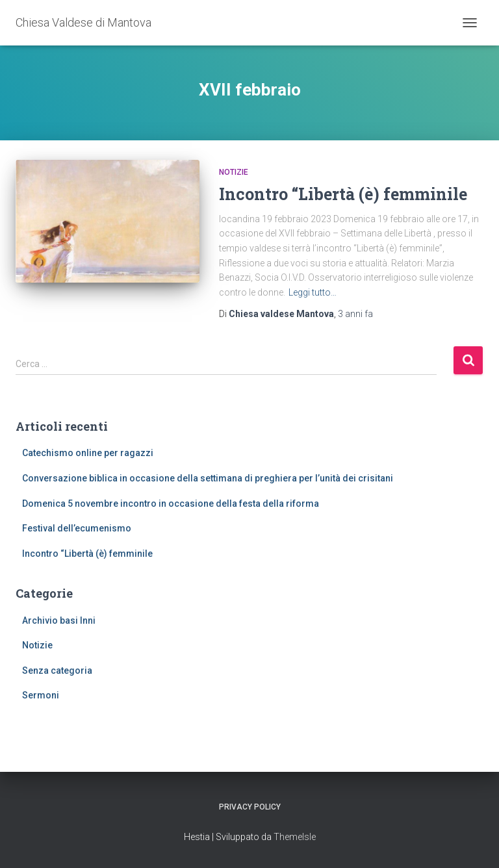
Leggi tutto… (313, 292)
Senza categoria (57, 670)
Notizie (234, 172)
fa (355, 314)
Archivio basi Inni (59, 620)
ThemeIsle (295, 837)
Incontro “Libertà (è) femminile (343, 194)
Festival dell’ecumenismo (77, 528)
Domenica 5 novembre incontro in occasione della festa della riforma (171, 504)
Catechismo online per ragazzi (88, 453)
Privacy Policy (250, 807)
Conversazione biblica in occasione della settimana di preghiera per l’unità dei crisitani (208, 478)
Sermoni (41, 695)
